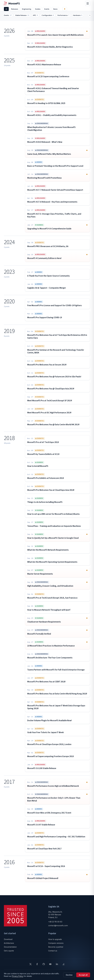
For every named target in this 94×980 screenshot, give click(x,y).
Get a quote (9, 953)
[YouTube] (50, 966)
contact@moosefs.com (58, 928)
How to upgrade (55, 941)
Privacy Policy (18, 976)
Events (50, 10)
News (60, 10)
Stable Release (24, 17)
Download (8, 941)
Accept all (83, 975)
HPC (37, 17)
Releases (16, 10)
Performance (65, 17)
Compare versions (56, 945)
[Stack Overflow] (64, 966)
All (7, 10)
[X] (30, 966)
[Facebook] (37, 966)
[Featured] (68, 10)
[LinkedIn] (57, 966)
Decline (69, 975)
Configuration (49, 17)
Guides (40, 10)
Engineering (28, 10)
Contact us (53, 953)
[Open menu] (88, 4)
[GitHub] (44, 966)
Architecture (9, 945)
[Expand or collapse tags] (88, 17)
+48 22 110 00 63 (55, 924)
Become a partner (56, 949)
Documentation (10, 949)
